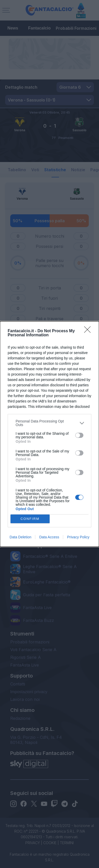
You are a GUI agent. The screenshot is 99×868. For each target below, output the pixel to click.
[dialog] (49, 434)
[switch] (79, 435)
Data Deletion (21, 537)
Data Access (49, 537)
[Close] (89, 331)
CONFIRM (30, 519)
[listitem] (49, 423)
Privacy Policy (78, 537)
